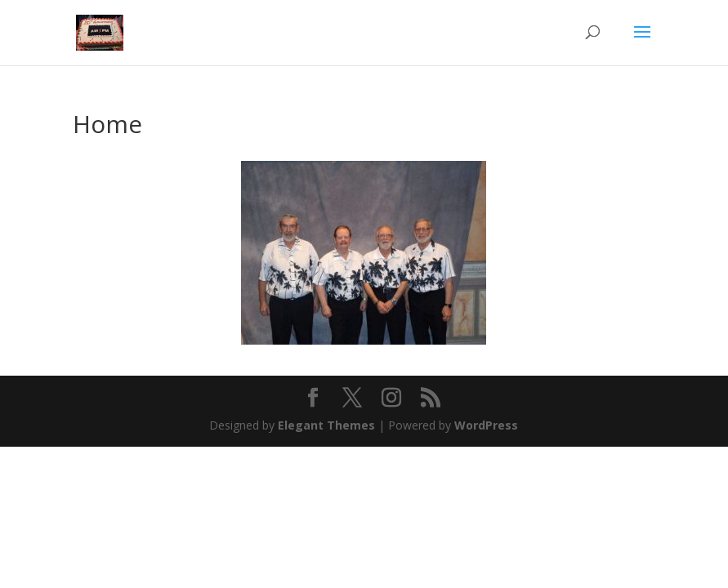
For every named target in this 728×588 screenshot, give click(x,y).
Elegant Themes (326, 425)
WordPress (486, 425)
